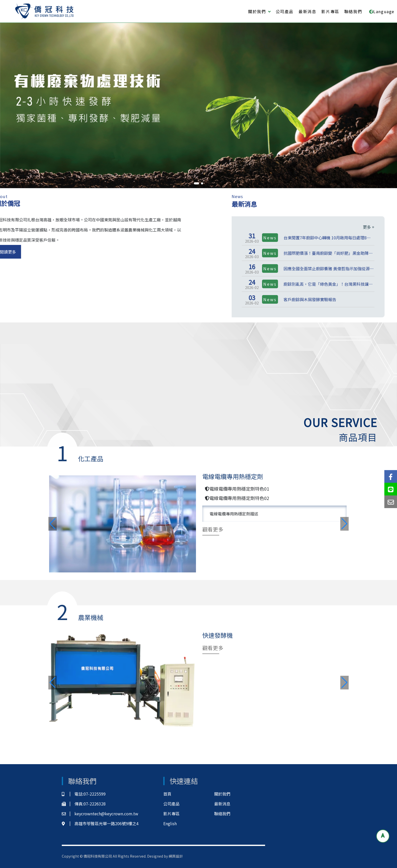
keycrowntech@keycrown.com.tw (100, 814)
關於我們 (222, 794)
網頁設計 (176, 856)
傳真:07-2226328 (84, 804)
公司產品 (285, 11)
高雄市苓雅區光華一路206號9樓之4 (100, 824)
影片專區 (330, 11)
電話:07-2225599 (84, 794)
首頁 (167, 794)
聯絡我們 (353, 11)
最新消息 (307, 11)
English (170, 823)
